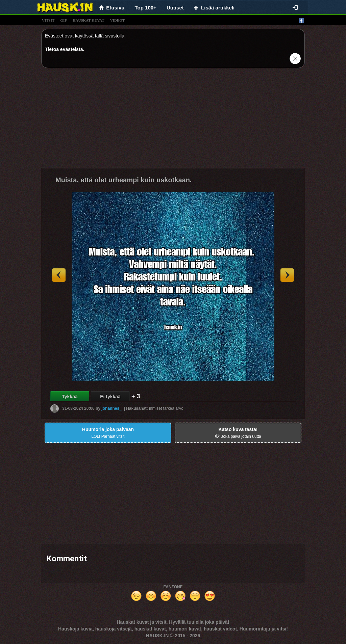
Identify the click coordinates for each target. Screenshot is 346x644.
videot (117, 20)
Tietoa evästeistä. (65, 49)
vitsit (48, 20)
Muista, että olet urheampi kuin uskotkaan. (123, 180)
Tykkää (70, 397)
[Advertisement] (173, 120)
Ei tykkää (110, 397)
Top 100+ (146, 8)
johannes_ (111, 408)
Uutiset (175, 8)
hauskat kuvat (89, 20)
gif (64, 20)
